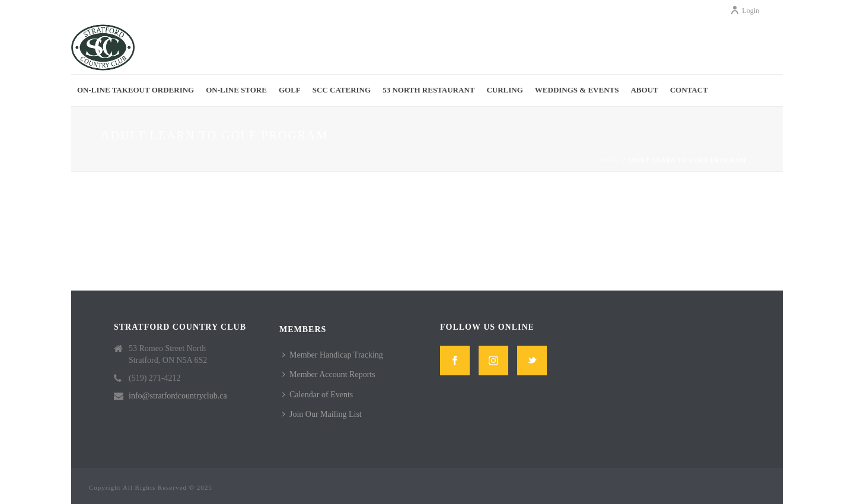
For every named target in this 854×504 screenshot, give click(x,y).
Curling (504, 90)
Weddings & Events (577, 90)
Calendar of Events (318, 395)
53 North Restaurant (428, 90)
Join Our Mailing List (322, 414)
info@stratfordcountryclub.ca (178, 396)
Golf (290, 90)
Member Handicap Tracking (333, 355)
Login (745, 11)
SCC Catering (342, 90)
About (644, 90)
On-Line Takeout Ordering (136, 90)
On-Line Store (236, 90)
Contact (689, 90)
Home (610, 160)
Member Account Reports (329, 374)
